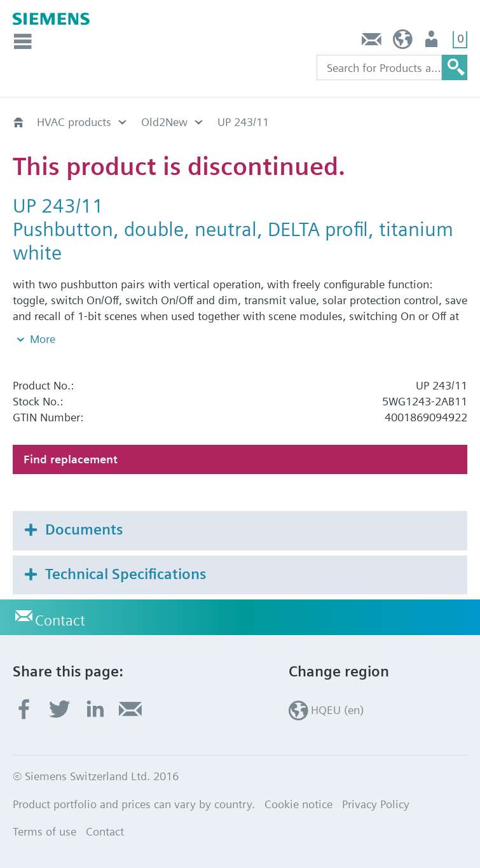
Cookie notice (298, 804)
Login (433, 42)
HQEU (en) (403, 42)
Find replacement (71, 459)
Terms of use (45, 831)
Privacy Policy (376, 804)
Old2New (164, 122)
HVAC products (74, 122)
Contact (372, 42)
